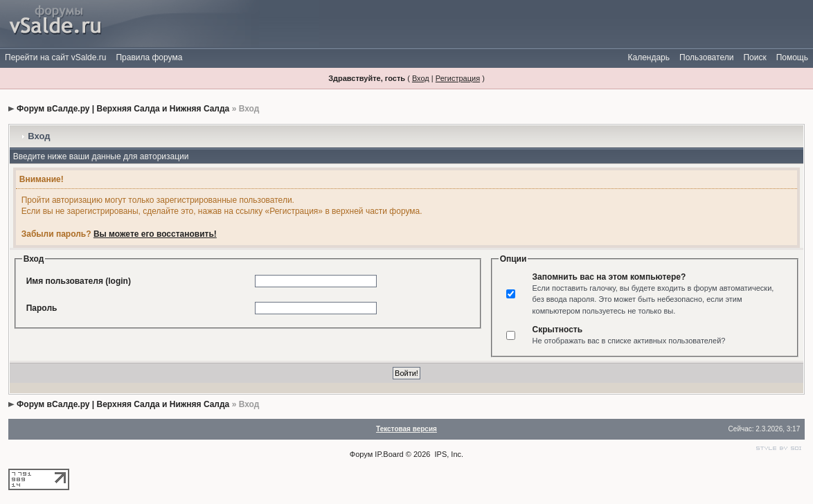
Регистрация (458, 78)
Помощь (792, 57)
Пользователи (706, 57)
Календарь (649, 57)
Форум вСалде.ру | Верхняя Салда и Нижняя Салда (123, 109)
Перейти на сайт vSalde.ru (55, 57)
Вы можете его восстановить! (155, 234)
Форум (361, 454)
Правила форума (149, 57)
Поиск (754, 57)
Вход (421, 78)
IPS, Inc (448, 454)
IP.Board (389, 454)
